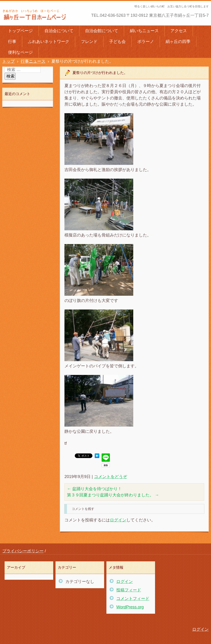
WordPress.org (130, 607)
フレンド (89, 42)
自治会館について (102, 31)
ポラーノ (146, 42)
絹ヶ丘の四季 (178, 42)
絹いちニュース (144, 31)
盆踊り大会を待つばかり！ (94, 489)
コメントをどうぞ (111, 477)
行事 (12, 42)
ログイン (118, 520)
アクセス (179, 31)
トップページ (20, 31)
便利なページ (20, 52)
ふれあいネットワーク (49, 42)
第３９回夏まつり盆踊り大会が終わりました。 (113, 495)
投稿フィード (129, 590)
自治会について (59, 31)
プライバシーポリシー (23, 551)
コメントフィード (133, 599)
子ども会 (117, 42)
